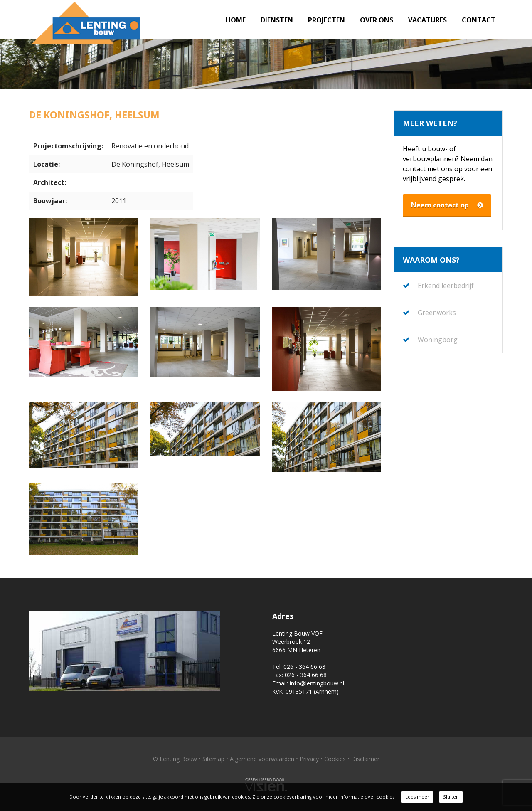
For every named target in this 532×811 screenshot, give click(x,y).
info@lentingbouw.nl (317, 683)
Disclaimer (365, 759)
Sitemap (213, 759)
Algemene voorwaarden (262, 759)
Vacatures (427, 20)
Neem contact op (447, 205)
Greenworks (437, 313)
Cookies (335, 759)
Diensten (277, 20)
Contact (479, 20)
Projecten (326, 20)
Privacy (309, 759)
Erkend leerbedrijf (446, 286)
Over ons (377, 20)
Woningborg (438, 340)
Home (236, 20)
